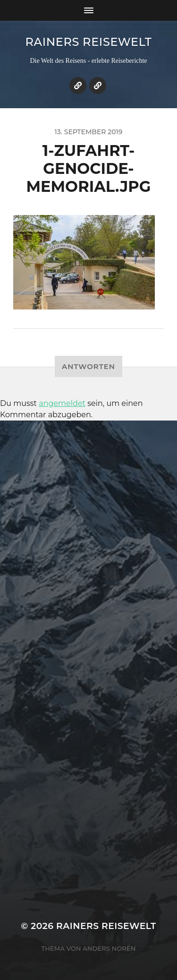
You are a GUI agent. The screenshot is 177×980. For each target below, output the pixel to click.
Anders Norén (109, 948)
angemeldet (62, 403)
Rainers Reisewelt (88, 42)
